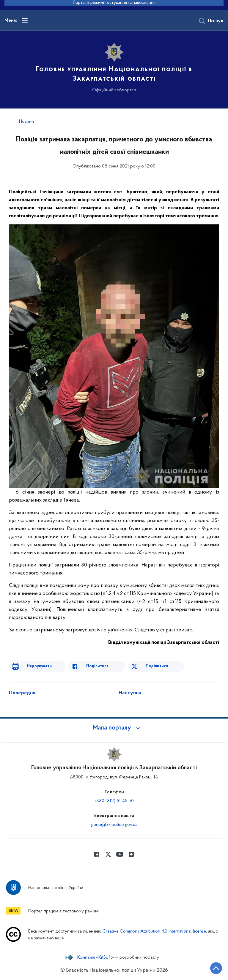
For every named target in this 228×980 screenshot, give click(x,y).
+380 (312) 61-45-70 (114, 801)
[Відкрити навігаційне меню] (25, 20)
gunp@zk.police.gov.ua (114, 825)
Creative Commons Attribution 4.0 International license (154, 932)
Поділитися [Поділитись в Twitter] (157, 666)
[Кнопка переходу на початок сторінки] (216, 968)
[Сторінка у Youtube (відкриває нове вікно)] (120, 854)
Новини (26, 122)
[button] (114, 728)
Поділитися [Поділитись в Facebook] (97, 666)
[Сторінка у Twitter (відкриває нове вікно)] (108, 854)
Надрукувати (39, 666)
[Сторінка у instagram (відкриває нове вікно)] (131, 854)
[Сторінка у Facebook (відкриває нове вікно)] (97, 854)
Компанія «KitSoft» (96, 957)
